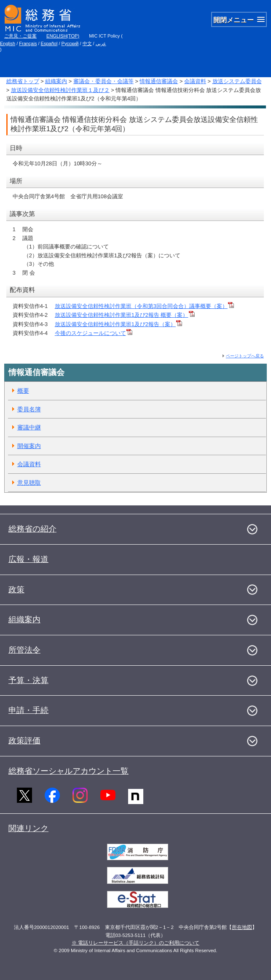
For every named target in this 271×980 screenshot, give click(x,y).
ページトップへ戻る (245, 356)
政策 (16, 590)
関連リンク (28, 828)
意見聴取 (29, 483)
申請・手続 (28, 710)
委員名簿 (29, 409)
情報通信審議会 (159, 81)
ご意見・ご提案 (20, 36)
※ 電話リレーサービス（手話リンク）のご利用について (135, 943)
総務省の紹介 (32, 529)
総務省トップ (23, 81)
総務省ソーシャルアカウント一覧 (68, 771)
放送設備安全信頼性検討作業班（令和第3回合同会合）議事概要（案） (144, 306)
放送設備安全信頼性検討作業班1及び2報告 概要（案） (125, 315)
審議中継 (29, 427)
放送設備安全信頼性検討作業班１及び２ (60, 90)
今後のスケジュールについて (94, 333)
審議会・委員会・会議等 (103, 81)
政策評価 (24, 741)
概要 (23, 391)
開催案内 (29, 446)
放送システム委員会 (237, 81)
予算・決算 (28, 680)
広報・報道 (28, 559)
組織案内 (56, 81)
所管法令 (24, 650)
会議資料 (195, 81)
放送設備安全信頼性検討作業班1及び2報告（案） (118, 324)
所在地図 (242, 927)
